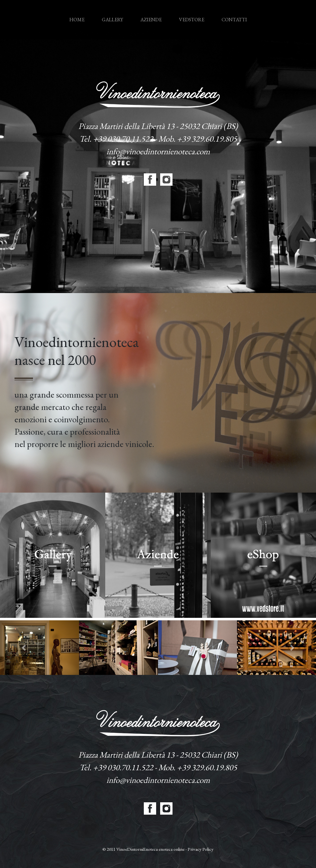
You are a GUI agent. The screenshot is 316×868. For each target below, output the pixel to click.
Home (78, 14)
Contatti (234, 20)
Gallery (112, 20)
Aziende (151, 20)
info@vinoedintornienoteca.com (158, 151)
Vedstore (192, 20)
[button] (24, 648)
